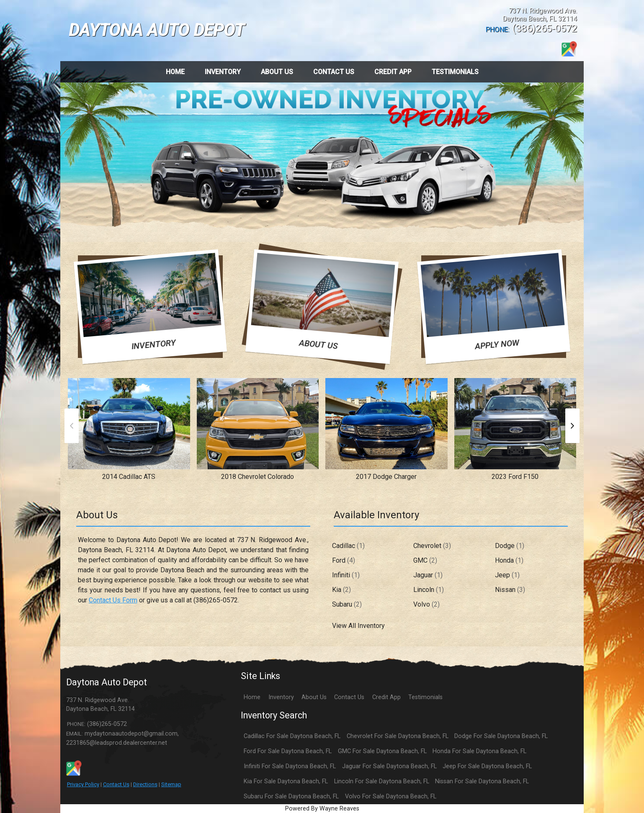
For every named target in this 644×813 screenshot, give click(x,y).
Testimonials (425, 697)
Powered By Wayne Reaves (322, 809)
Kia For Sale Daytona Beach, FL (286, 781)
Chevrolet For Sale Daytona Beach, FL (398, 736)
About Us (314, 697)
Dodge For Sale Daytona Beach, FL (501, 736)
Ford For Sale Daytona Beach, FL (288, 751)
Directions (145, 784)
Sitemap (171, 784)
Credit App (386, 697)
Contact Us (116, 784)
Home (252, 697)
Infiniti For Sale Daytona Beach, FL (290, 766)
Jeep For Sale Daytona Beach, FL (487, 766)
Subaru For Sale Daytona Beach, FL (291, 796)
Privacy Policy (83, 784)
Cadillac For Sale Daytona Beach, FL (292, 736)
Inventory (281, 697)
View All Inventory (358, 626)
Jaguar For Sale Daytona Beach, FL (389, 766)
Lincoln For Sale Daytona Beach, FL (382, 781)
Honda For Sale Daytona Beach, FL (479, 751)
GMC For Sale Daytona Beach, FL (382, 751)
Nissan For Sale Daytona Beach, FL (482, 781)
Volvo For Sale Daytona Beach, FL (391, 796)
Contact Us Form (113, 600)
